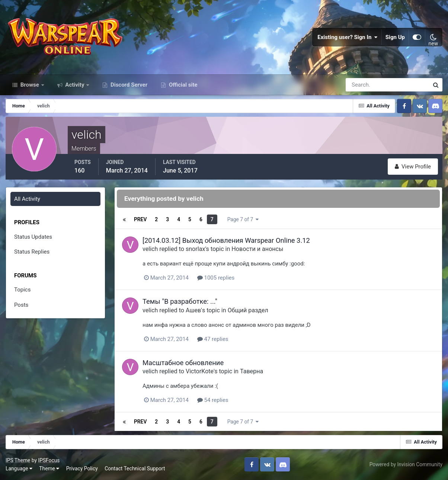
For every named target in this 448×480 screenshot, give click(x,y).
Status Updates (33, 237)
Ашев (193, 310)
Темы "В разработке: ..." (180, 301)
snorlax (195, 249)
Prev (140, 219)
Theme (49, 468)
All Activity (27, 199)
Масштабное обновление (183, 363)
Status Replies (32, 252)
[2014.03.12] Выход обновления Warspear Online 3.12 (226, 240)
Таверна (252, 371)
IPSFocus (49, 460)
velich (150, 249)
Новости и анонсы (257, 249)
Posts (21, 305)
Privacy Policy (82, 468)
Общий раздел (248, 310)
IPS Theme (18, 460)
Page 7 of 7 (243, 219)
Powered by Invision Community (406, 464)
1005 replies (216, 278)
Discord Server (128, 85)
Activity (75, 85)
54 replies (213, 400)
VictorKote (200, 371)
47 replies (213, 339)
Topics (22, 290)
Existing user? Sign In (348, 37)
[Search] (362, 85)
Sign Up (395, 37)
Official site (182, 85)
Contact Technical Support (135, 468)
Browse (30, 85)
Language (19, 468)
